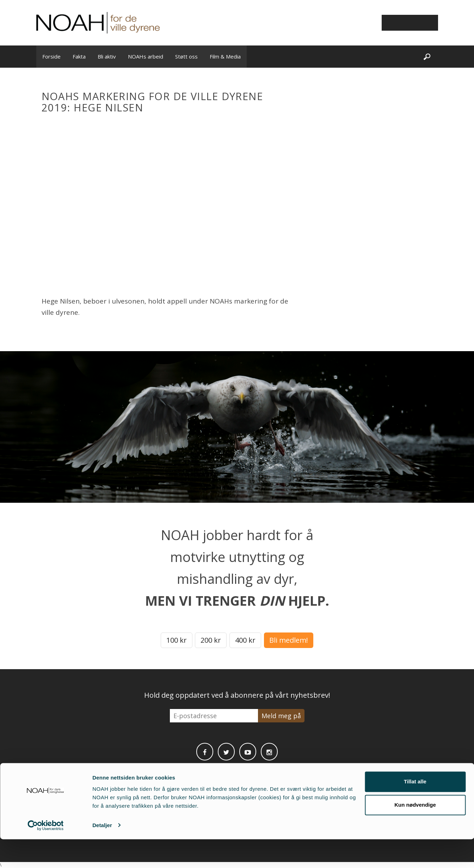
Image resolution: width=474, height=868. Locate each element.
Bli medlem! (289, 640)
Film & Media (225, 56)
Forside (51, 56)
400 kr (245, 640)
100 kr (177, 640)
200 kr (211, 640)
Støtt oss (186, 56)
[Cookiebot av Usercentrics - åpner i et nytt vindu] (46, 854)
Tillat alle (415, 811)
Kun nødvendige (415, 834)
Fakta (79, 56)
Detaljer (102, 854)
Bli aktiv (107, 56)
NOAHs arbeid (146, 56)
